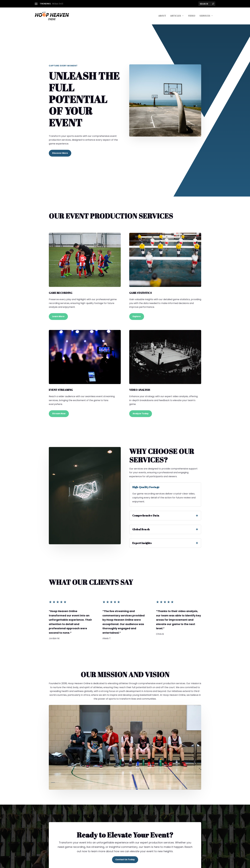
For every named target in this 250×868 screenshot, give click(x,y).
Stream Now (59, 414)
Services (205, 16)
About (162, 16)
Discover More (60, 154)
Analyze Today (141, 414)
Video (192, 16)
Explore (137, 317)
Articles (176, 16)
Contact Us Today (125, 860)
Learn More (58, 317)
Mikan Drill (58, 4)
